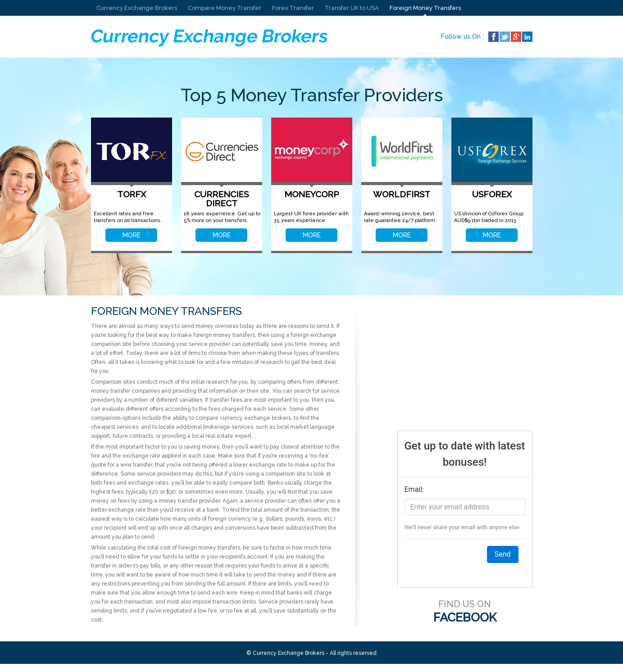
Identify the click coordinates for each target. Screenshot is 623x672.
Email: (414, 489)
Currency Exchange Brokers (137, 8)
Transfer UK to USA (352, 8)
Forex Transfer (293, 8)
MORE (132, 235)
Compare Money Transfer (225, 8)
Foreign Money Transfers (425, 8)
